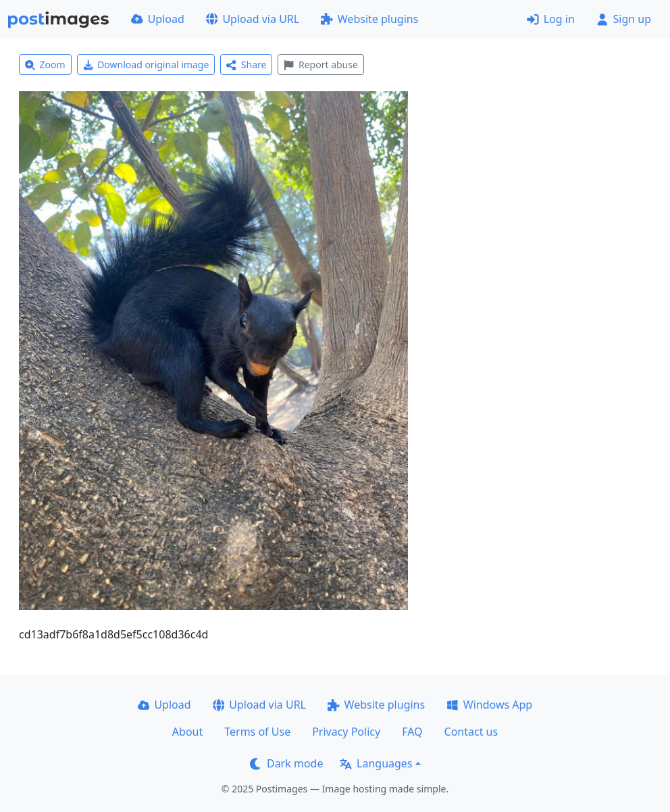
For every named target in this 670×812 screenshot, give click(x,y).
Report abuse (320, 65)
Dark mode (286, 763)
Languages (376, 763)
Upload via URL (253, 19)
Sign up (624, 19)
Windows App (489, 705)
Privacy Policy (346, 732)
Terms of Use (257, 732)
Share (246, 65)
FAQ (412, 732)
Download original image (146, 65)
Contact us (471, 732)
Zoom (45, 65)
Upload (158, 19)
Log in (551, 19)
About (187, 732)
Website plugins (369, 19)
